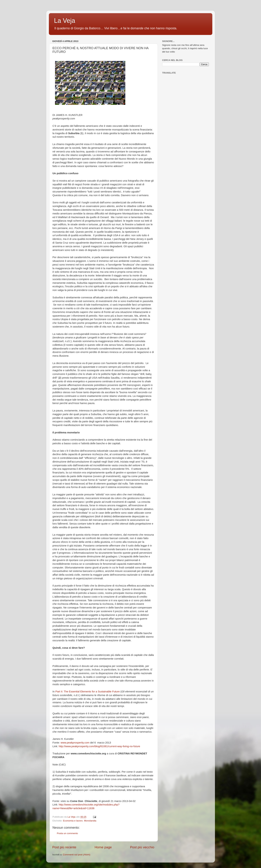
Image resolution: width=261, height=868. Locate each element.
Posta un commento (67, 833)
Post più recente (64, 847)
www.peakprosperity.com (75, 743)
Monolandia (90, 821)
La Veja (65, 21)
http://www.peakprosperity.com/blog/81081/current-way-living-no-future (99, 746)
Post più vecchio (142, 847)
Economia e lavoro (73, 821)
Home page (103, 847)
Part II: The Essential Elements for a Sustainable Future (88, 692)
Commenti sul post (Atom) (77, 855)
